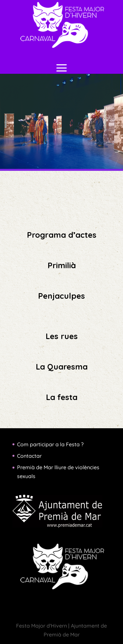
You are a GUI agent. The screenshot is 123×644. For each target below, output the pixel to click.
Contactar (29, 456)
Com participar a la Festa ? (50, 444)
